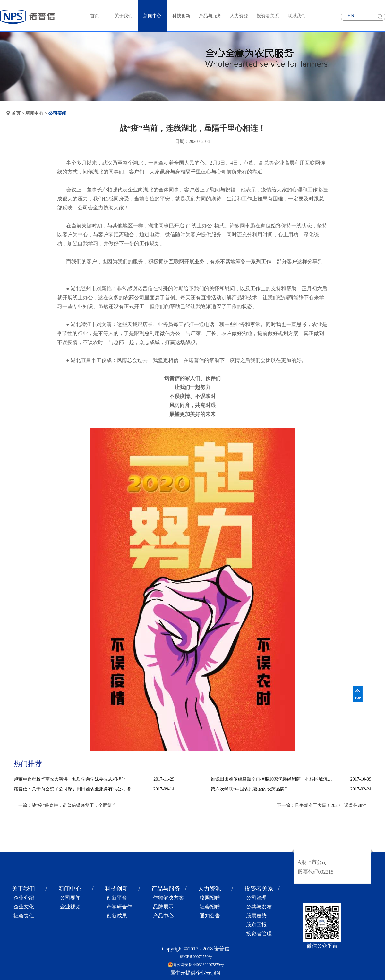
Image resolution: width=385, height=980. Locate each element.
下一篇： (324, 805)
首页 (95, 16)
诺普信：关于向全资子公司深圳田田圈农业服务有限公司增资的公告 (76, 789)
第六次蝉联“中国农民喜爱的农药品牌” (249, 789)
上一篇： (65, 805)
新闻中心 (34, 113)
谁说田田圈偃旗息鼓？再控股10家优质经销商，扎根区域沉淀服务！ (273, 779)
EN (351, 16)
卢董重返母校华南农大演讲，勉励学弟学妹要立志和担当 (70, 779)
